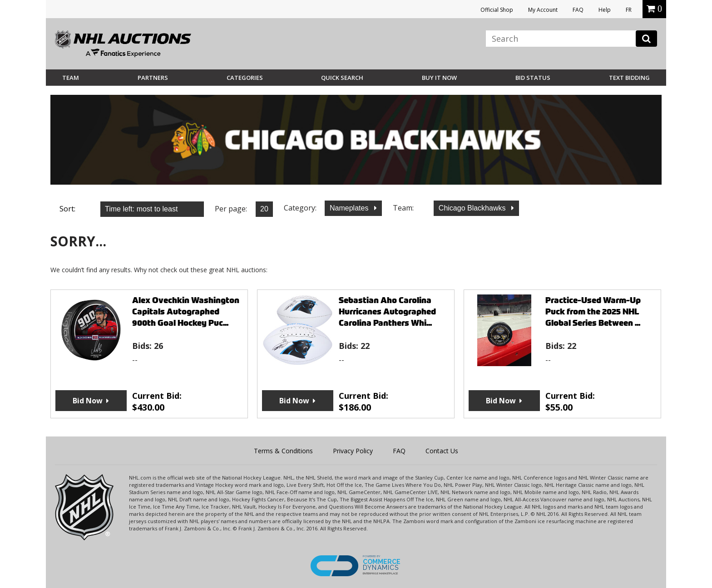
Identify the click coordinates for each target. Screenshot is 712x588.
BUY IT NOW (439, 78)
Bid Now (88, 401)
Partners (153, 78)
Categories (245, 78)
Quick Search (342, 78)
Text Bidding (629, 78)
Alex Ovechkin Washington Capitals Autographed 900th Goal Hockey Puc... (186, 311)
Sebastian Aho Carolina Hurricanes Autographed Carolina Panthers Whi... (387, 311)
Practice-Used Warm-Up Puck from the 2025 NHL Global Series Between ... (593, 311)
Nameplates (350, 208)
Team (71, 78)
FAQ (578, 10)
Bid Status (533, 78)
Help (605, 10)
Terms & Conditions (283, 451)
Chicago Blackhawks (473, 208)
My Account (543, 10)
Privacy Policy (353, 451)
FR (629, 10)
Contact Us (442, 451)
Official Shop (497, 10)
